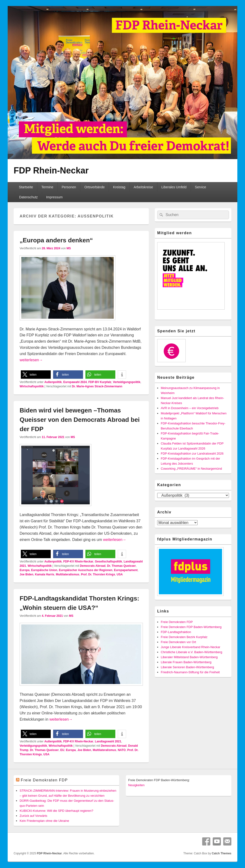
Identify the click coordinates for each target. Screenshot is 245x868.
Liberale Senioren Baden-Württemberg (187, 667)
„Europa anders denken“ (56, 240)
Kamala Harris (45, 574)
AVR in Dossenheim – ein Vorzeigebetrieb (190, 408)
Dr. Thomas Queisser (121, 566)
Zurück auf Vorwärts (33, 816)
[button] (36, 375)
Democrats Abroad (93, 566)
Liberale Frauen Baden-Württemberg (186, 662)
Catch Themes (222, 853)
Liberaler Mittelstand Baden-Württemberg (189, 657)
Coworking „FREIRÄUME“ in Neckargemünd (191, 469)
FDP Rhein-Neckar (51, 170)
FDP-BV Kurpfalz (100, 382)
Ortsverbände (95, 187)
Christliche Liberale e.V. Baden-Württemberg (192, 652)
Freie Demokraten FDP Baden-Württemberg (191, 627)
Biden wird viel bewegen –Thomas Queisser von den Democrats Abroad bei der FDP (80, 420)
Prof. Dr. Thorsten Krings (98, 574)
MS (69, 248)
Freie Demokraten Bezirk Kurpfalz (184, 637)
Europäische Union (44, 570)
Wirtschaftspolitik (32, 386)
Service (201, 187)
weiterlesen (31, 360)
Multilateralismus (67, 574)
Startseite (26, 187)
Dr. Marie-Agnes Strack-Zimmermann (97, 386)
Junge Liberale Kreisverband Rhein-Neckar (191, 647)
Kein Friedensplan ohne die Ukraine (44, 821)
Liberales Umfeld (174, 187)
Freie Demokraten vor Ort (178, 642)
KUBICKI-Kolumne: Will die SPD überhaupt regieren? (56, 811)
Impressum (54, 197)
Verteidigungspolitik (127, 382)
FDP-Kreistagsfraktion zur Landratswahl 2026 (192, 453)
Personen (69, 187)
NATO (122, 750)
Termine (47, 187)
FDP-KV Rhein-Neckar (78, 562)
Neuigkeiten (136, 785)
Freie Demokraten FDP (177, 622)
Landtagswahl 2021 (108, 741)
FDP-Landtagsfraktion (176, 632)
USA (120, 574)
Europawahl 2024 (75, 382)
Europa (25, 570)
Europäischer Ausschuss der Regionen (86, 570)
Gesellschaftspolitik (109, 562)
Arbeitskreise (143, 187)
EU (62, 750)
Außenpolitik (53, 382)
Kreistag (119, 187)
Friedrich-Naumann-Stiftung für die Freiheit (190, 672)
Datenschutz (28, 197)
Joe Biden (26, 574)
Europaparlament (126, 570)
